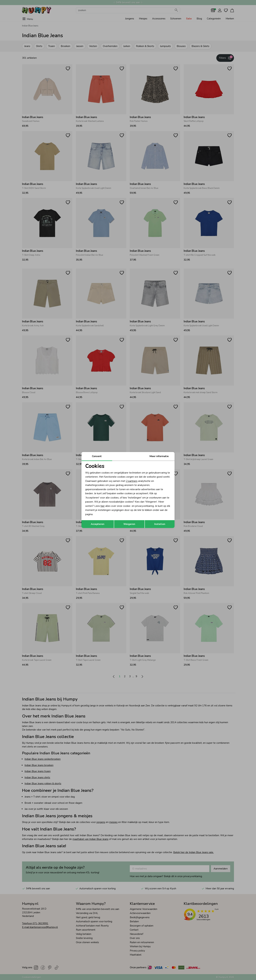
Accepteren (98, 524)
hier (103, 506)
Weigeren (129, 524)
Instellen (160, 524)
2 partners (132, 481)
